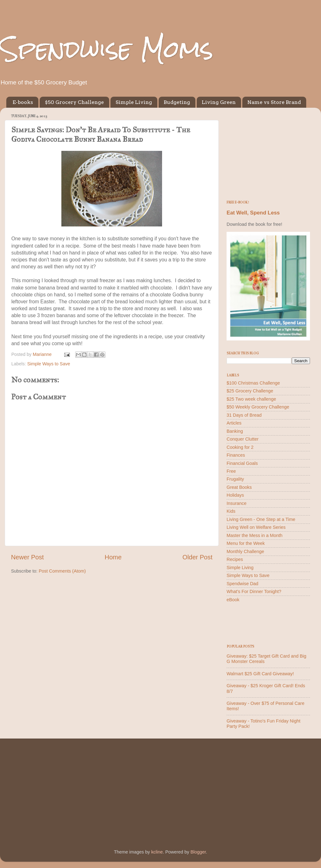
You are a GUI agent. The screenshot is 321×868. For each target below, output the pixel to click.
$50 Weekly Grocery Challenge (258, 407)
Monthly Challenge (245, 551)
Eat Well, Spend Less (253, 213)
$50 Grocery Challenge (74, 102)
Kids (231, 511)
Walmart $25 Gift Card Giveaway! (260, 674)
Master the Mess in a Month (255, 535)
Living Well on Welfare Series (256, 527)
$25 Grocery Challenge (250, 391)
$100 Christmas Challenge (253, 383)
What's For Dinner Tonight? (254, 591)
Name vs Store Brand (274, 102)
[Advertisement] (268, 152)
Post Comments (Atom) (62, 571)
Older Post (197, 557)
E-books (23, 102)
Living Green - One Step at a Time (261, 519)
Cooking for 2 (240, 447)
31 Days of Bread (244, 415)
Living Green (219, 102)
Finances (236, 455)
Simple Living (134, 102)
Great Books (239, 487)
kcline (157, 852)
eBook (233, 600)
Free (231, 471)
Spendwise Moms (107, 49)
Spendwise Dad (242, 584)
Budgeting (177, 102)
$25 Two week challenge (251, 399)
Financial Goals (242, 463)
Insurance (237, 503)
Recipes (235, 559)
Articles (234, 423)
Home (113, 557)
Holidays (235, 495)
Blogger (198, 852)
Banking (235, 431)
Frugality (235, 479)
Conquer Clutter (243, 439)
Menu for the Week (246, 543)
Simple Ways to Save (48, 364)
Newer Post (27, 557)
